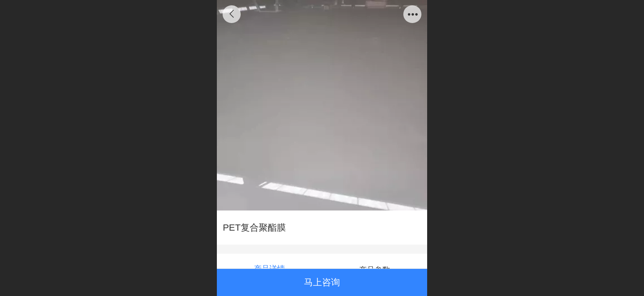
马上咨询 (322, 282)
